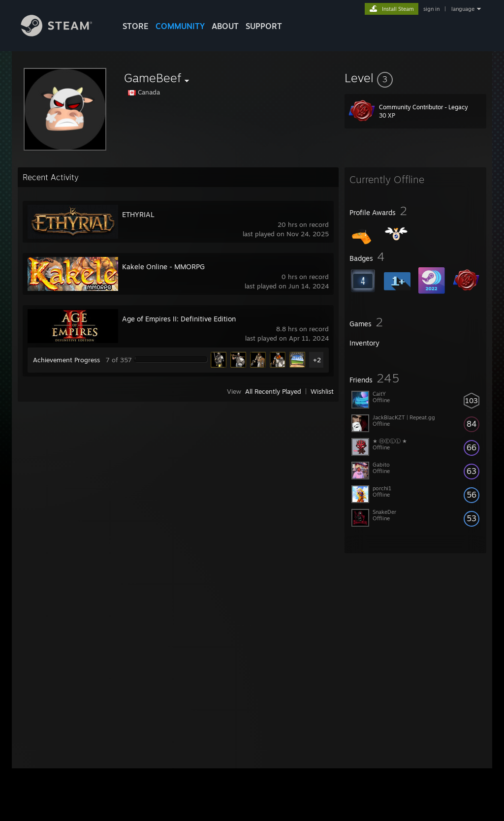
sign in (431, 9)
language (463, 9)
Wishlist (322, 391)
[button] (415, 78)
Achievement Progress (66, 360)
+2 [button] (317, 360)
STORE (136, 26)
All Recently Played (273, 391)
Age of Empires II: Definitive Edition (179, 319)
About (225, 26)
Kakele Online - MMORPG (163, 267)
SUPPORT (264, 26)
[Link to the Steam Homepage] (64, 34)
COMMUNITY (180, 26)
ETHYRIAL (138, 214)
